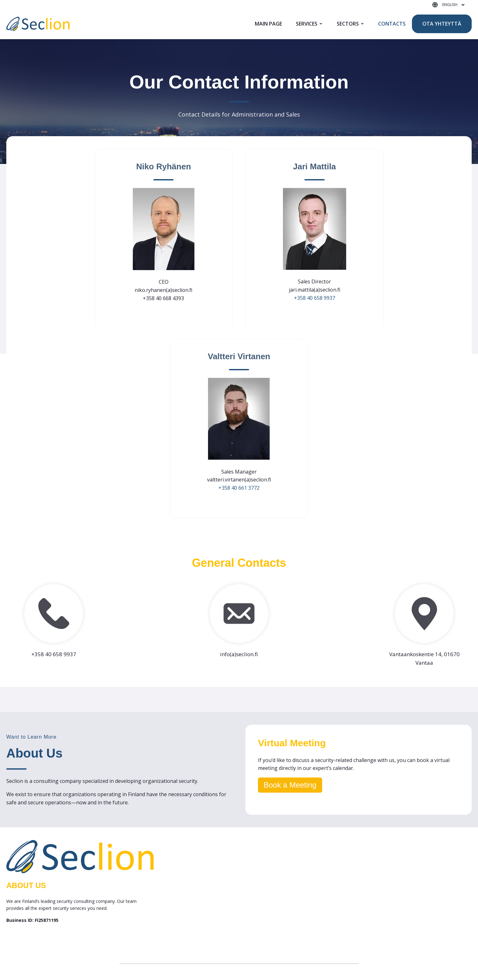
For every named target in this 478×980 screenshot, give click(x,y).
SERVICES (307, 24)
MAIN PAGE (268, 24)
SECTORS (348, 24)
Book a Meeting (290, 785)
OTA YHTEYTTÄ (442, 24)
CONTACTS (392, 24)
